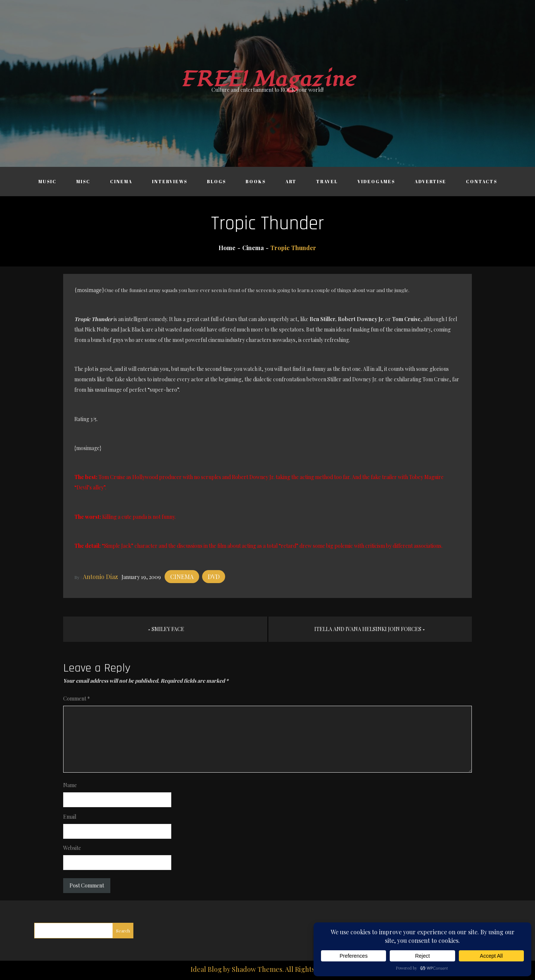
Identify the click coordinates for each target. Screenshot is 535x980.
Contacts (481, 181)
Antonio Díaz (100, 577)
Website (72, 848)
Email (70, 817)
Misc (83, 181)
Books (256, 181)
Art (291, 181)
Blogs (216, 181)
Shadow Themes (257, 969)
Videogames (376, 181)
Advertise (430, 181)
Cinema (121, 181)
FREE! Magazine (267, 79)
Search (123, 931)
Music (47, 181)
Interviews (170, 181)
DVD (214, 577)
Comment (77, 698)
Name (70, 785)
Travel (327, 181)
